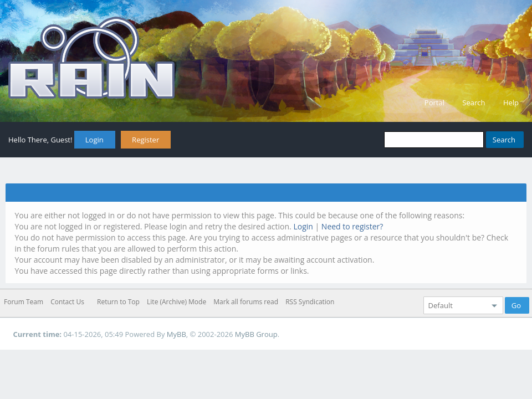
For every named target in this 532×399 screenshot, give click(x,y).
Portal (434, 103)
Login (94, 140)
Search (474, 103)
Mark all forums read (246, 302)
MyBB (177, 334)
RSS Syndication (310, 302)
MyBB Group (256, 334)
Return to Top (118, 302)
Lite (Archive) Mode (177, 302)
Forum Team (24, 302)
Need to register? (352, 226)
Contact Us (67, 302)
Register (145, 140)
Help (511, 103)
